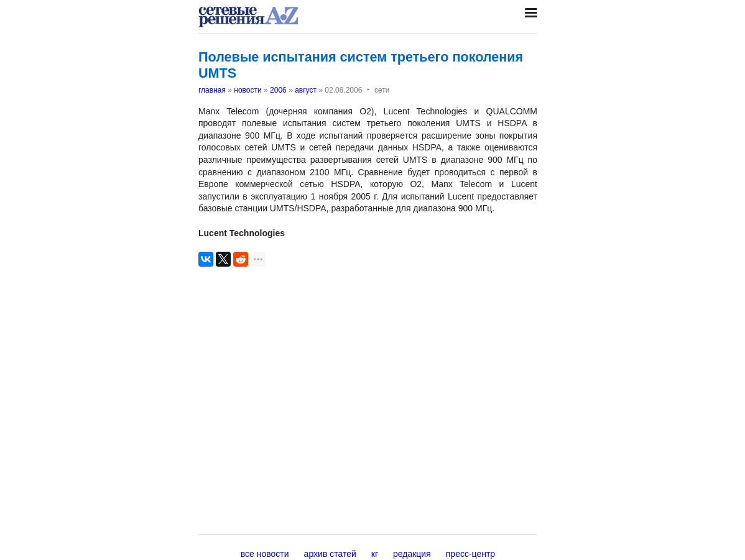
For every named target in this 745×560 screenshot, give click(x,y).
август (306, 90)
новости (248, 90)
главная (212, 90)
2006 (278, 90)
